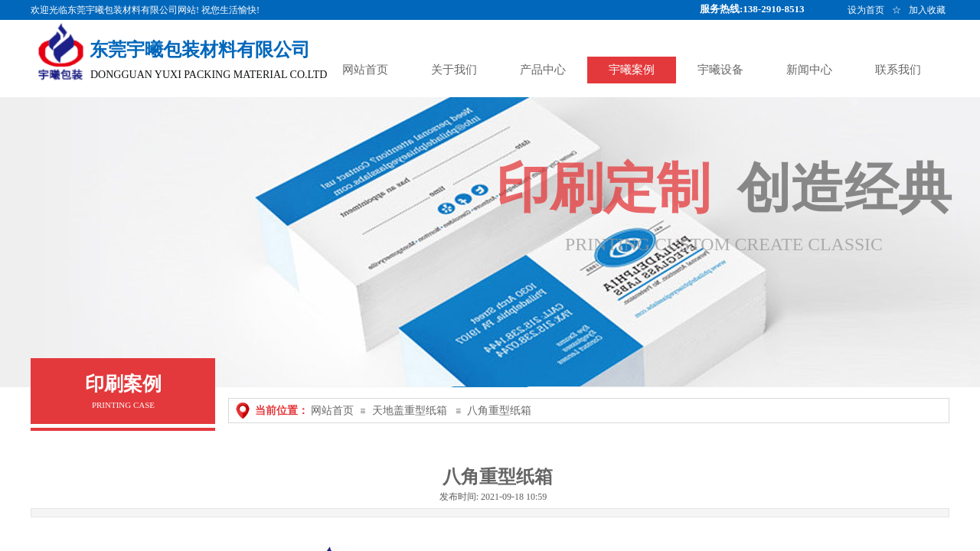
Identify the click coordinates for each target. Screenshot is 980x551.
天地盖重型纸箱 (410, 411)
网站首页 (332, 411)
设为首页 (866, 10)
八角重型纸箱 (499, 411)
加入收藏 (927, 10)
